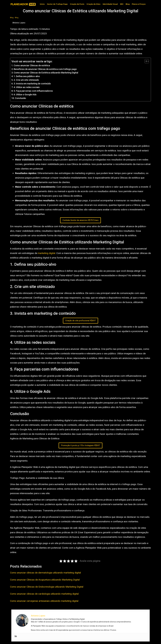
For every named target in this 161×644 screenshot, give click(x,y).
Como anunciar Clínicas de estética (32, 65)
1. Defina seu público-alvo (27, 76)
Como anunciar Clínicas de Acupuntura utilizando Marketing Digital (45, 580)
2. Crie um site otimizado (26, 80)
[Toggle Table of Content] (145, 61)
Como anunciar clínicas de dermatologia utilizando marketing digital (45, 573)
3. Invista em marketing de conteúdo (32, 84)
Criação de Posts (77, 4)
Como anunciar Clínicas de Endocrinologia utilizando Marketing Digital (47, 587)
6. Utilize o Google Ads (25, 94)
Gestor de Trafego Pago (57, 4)
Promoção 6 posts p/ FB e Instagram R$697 (80, 445)
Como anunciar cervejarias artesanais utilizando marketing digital (44, 601)
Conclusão (21, 98)
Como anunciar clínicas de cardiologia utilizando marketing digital (44, 594)
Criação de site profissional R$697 (80, 321)
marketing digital (47, 253)
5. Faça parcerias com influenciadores (33, 91)
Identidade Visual (110, 4)
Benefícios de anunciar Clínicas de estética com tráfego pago (45, 69)
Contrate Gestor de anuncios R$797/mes (80, 220)
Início (42, 4)
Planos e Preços (139, 4)
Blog (128, 4)
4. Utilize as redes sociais (27, 87)
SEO (122, 4)
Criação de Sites (93, 4)
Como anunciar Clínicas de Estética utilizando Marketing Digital (46, 73)
